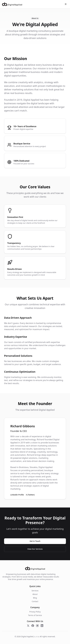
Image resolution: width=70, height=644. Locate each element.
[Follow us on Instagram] (37, 626)
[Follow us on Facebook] (33, 626)
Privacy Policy (35, 612)
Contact (35, 601)
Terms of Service (35, 615)
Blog (35, 598)
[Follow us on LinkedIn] (42, 626)
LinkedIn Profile (17, 495)
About (35, 594)
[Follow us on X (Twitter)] (28, 626)
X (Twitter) (30, 495)
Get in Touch (35, 541)
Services (35, 591)
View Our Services (35, 549)
